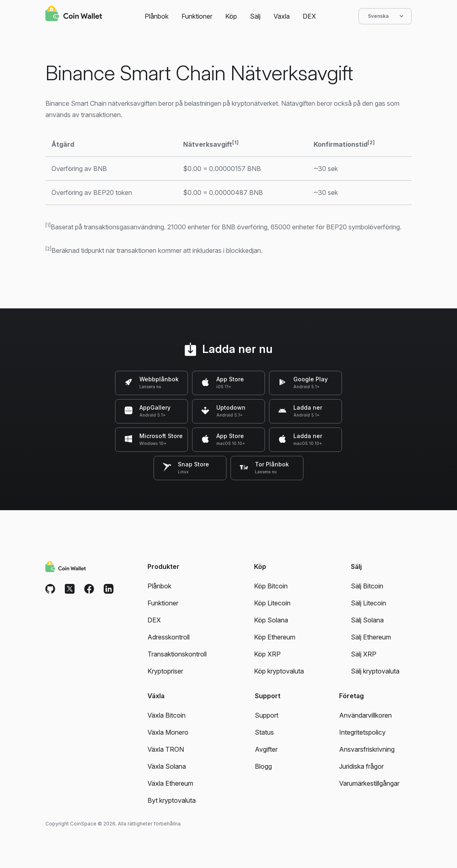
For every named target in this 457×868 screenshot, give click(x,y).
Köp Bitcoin (271, 586)
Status (264, 732)
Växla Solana (167, 766)
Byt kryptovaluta (172, 800)
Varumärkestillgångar (369, 783)
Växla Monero (168, 732)
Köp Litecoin (272, 603)
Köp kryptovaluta (279, 671)
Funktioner (197, 16)
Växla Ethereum (170, 783)
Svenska (385, 16)
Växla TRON (166, 749)
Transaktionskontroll (177, 654)
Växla (282, 16)
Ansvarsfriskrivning (367, 749)
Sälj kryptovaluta (375, 671)
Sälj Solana (367, 620)
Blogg (263, 766)
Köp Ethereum (275, 637)
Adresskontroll (169, 637)
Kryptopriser (165, 671)
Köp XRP (267, 654)
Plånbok (157, 16)
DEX (309, 16)
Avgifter (266, 749)
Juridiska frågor (361, 766)
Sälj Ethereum (371, 637)
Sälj (255, 16)
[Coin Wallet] (74, 15)
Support (267, 715)
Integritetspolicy (362, 732)
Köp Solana (271, 620)
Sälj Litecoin (368, 603)
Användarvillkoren (365, 715)
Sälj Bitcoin (367, 586)
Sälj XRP (364, 654)
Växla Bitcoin (167, 715)
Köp (231, 16)
